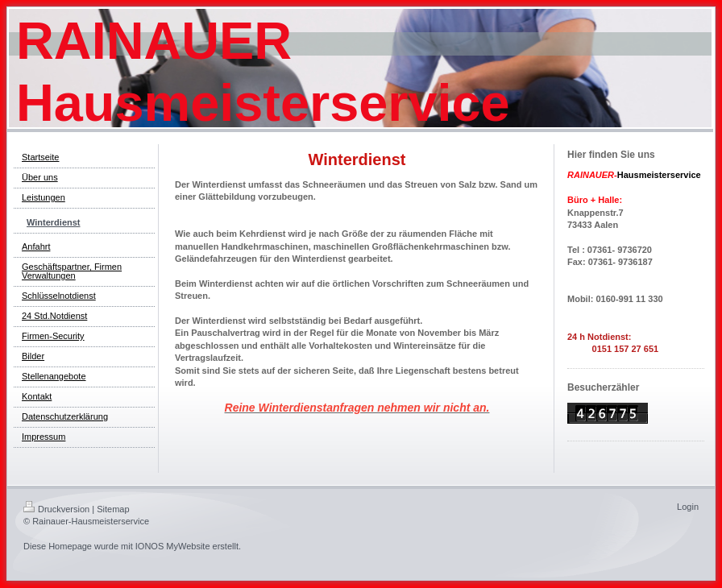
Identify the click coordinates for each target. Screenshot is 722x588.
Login (688, 507)
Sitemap (113, 509)
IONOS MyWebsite (173, 546)
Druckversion (56, 509)
